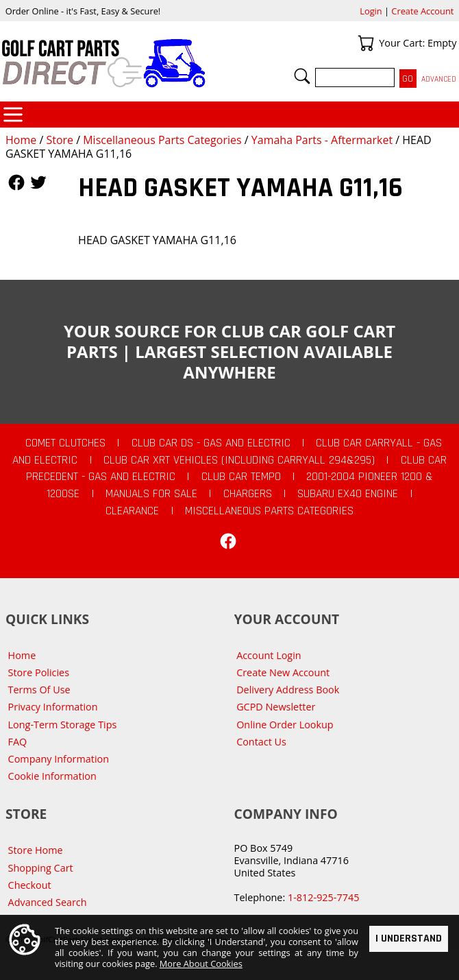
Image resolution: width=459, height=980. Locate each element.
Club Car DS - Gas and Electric (211, 443)
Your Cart (366, 43)
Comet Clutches (65, 443)
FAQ (18, 742)
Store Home (36, 850)
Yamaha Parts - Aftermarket (322, 140)
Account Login (269, 655)
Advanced (439, 79)
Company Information (59, 759)
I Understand (409, 940)
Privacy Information (53, 707)
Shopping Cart (41, 868)
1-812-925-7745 (323, 897)
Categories (13, 115)
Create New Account (283, 672)
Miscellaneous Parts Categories (162, 140)
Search (302, 76)
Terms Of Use (39, 690)
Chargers (248, 494)
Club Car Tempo (241, 477)
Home (21, 140)
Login (371, 11)
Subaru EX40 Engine (348, 494)
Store (60, 140)
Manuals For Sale (151, 494)
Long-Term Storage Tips (63, 725)
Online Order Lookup (285, 725)
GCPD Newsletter (276, 707)
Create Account (422, 11)
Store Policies (39, 672)
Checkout (30, 885)
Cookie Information (52, 776)
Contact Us (261, 742)
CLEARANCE (132, 511)
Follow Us (16, 182)
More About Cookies (201, 965)
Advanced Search (48, 902)
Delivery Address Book (288, 690)
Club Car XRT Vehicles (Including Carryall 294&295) (239, 460)
